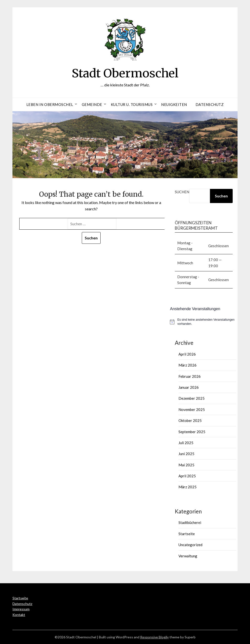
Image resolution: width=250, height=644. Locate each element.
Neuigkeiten (174, 104)
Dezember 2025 (192, 398)
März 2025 (187, 487)
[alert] (204, 322)
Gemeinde (92, 104)
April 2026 (187, 354)
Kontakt (19, 615)
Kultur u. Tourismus (132, 104)
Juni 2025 (186, 454)
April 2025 (187, 476)
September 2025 (192, 432)
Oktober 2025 (190, 420)
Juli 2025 (186, 443)
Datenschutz (210, 104)
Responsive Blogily (154, 637)
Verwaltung (188, 556)
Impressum (21, 609)
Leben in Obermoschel (50, 104)
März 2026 (187, 365)
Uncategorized (190, 545)
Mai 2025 (186, 465)
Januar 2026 (189, 387)
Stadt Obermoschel (125, 73)
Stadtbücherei (190, 522)
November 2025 (192, 409)
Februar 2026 (190, 376)
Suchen (182, 192)
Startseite (187, 534)
